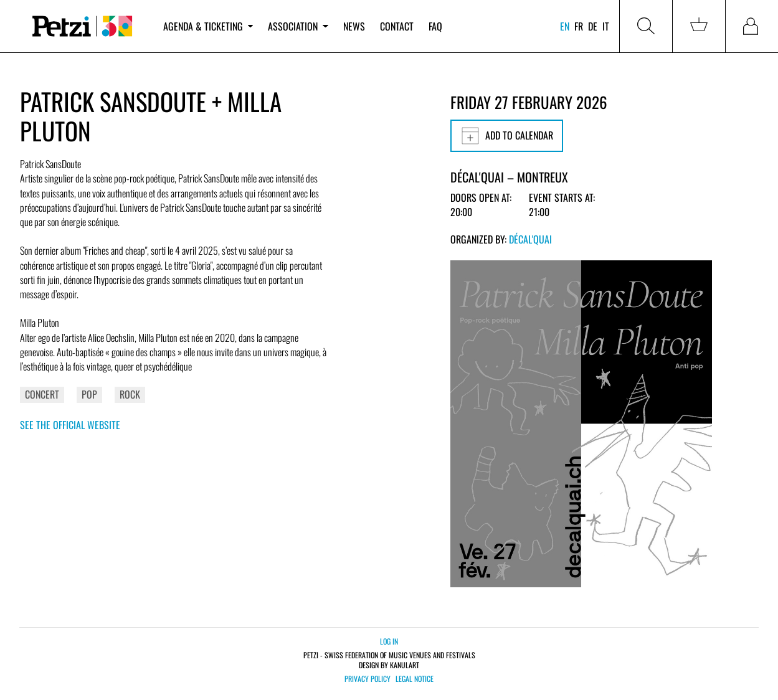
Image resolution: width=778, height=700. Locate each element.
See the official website (70, 425)
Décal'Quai (530, 239)
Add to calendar (507, 136)
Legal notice (415, 679)
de (593, 26)
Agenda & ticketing (208, 26)
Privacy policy (368, 679)
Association (298, 26)
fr (579, 26)
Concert (42, 394)
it (606, 26)
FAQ (435, 26)
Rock (130, 394)
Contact (397, 26)
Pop (89, 394)
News (354, 26)
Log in (389, 641)
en (565, 26)
